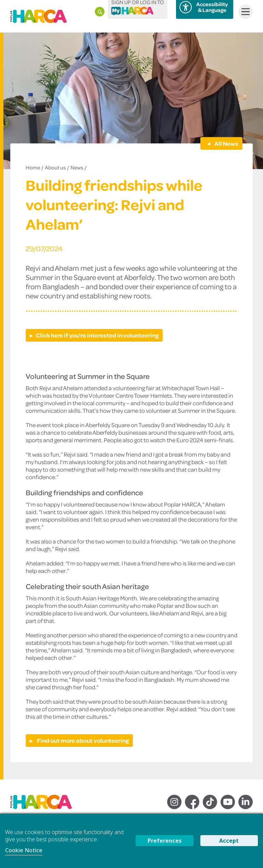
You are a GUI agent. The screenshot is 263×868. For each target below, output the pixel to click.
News (77, 167)
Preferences (165, 841)
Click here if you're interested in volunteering (97, 335)
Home (33, 167)
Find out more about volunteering (82, 740)
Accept (229, 841)
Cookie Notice (24, 850)
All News (226, 143)
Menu (244, 12)
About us (55, 167)
